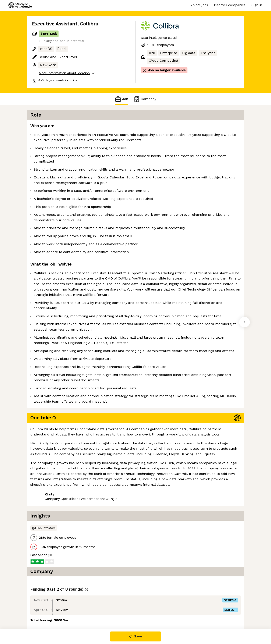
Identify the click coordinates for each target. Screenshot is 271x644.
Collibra (89, 24)
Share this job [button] (44, 554)
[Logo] (20, 5)
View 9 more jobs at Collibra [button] (85, 554)
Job (122, 99)
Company (145, 99)
